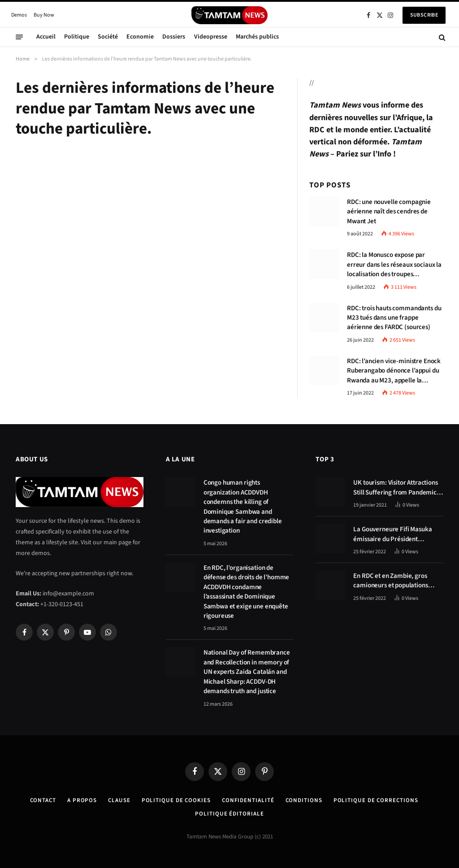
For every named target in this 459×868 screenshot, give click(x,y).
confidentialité (248, 800)
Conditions (304, 800)
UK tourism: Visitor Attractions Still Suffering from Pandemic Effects (395, 488)
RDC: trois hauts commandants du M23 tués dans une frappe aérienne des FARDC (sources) (394, 318)
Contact (43, 800)
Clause (119, 800)
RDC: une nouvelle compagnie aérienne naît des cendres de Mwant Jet (389, 212)
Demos (19, 15)
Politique (77, 37)
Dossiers (174, 37)
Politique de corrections (376, 800)
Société (108, 37)
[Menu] (19, 37)
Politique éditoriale (229, 814)
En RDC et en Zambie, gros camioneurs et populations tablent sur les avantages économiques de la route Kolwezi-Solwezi (390, 581)
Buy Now (44, 15)
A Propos (82, 800)
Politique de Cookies (176, 800)
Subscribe (424, 15)
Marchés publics (257, 37)
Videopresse (211, 37)
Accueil (46, 37)
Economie (140, 37)
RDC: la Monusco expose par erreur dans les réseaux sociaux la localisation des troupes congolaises (394, 265)
